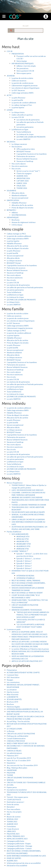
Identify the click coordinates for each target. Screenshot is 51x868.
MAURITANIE (12, 770)
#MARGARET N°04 (24, 544)
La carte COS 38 (18, 117)
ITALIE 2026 (21, 186)
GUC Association (13, 677)
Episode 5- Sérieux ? (24, 566)
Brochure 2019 (12, 702)
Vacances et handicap (25, 161)
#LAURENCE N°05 (23, 546)
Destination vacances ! (15, 802)
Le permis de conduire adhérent (24, 102)
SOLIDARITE (11, 190)
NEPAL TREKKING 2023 (16, 836)
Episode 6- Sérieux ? (24, 568)
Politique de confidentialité (17, 736)
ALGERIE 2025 (12, 861)
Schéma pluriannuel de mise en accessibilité (24, 863)
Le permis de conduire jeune (23, 83)
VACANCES (11, 142)
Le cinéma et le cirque (25, 134)
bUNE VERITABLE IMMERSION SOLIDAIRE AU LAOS (26, 856)
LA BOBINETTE (12, 697)
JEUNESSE (11, 76)
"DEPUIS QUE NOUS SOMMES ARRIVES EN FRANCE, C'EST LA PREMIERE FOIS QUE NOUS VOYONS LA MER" (33, 615)
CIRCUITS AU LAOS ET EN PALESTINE (21, 733)
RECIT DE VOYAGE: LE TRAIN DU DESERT (27, 593)
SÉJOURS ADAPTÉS (14, 699)
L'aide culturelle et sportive (22, 115)
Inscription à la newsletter (17, 790)
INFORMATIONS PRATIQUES (23, 63)
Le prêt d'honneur (18, 98)
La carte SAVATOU (23, 139)
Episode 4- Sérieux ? (24, 563)
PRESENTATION (18, 54)
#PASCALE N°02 (23, 539)
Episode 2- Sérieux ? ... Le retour (29, 558)
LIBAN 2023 (11, 831)
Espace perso (12, 787)
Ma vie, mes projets (14, 812)
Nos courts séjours (19, 164)
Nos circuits (16, 168)
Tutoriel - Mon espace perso (17, 797)
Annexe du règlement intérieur (24, 222)
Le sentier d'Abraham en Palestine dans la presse (30, 649)
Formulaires (11, 826)
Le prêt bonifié (17, 100)
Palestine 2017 (13, 755)
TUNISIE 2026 (22, 188)
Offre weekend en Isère (26, 149)
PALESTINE (11, 773)
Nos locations (17, 146)
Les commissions (13, 682)
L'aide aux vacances (19, 81)
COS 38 (10, 51)
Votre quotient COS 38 (25, 71)
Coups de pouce (13, 829)
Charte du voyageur (24, 173)
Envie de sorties (13, 804)
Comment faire (13, 675)
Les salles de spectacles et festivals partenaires (25, 287)
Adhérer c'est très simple (26, 66)
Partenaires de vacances (26, 156)
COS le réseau (17, 225)
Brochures (16, 220)
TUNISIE (10, 775)
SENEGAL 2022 (12, 819)
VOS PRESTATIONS (19, 215)
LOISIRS (10, 110)
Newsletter (11, 763)
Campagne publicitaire (15, 841)
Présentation (12, 670)
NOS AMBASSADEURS (20, 534)
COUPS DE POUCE (14, 799)
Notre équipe (22, 61)
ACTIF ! (9, 95)
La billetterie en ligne (20, 129)
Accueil (25, 26)
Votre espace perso (24, 73)
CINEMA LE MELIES (14, 751)
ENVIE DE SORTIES (14, 858)
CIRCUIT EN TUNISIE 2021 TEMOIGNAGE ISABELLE (26, 782)
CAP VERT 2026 (23, 181)
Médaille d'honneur (19, 203)
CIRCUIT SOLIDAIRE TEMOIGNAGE (20, 777)
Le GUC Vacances (18, 90)
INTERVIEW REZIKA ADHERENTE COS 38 (22, 709)
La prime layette (18, 107)
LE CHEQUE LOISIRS (14, 729)
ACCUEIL (10, 785)
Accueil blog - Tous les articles (18, 721)
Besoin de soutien (14, 817)
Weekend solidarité (19, 195)
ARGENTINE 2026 (23, 178)
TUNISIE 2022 (12, 821)
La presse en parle (14, 629)
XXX (8, 814)
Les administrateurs (14, 753)
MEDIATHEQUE (13, 217)
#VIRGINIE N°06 (23, 549)
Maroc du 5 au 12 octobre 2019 (19, 760)
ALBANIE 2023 (12, 824)
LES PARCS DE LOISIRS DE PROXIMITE (31, 137)
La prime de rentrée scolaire (22, 78)
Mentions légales (13, 707)
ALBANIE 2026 (22, 176)
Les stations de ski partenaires (28, 120)
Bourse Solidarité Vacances (27, 159)
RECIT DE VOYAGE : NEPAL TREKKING (26, 580)
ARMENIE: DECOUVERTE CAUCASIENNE (27, 497)
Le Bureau (11, 731)
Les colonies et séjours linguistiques (25, 88)
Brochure (10, 704)
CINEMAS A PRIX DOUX (16, 741)
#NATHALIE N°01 (23, 536)
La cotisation (12, 690)
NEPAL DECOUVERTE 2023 (17, 839)
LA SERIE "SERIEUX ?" (20, 551)
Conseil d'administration (16, 738)
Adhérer (15, 212)
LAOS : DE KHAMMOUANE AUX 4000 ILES (27, 490)
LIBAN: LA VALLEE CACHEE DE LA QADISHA (28, 519)
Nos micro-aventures (20, 166)
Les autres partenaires (25, 127)
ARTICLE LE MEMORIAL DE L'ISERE (25, 646)
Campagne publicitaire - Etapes (19, 843)
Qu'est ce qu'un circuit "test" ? (28, 171)
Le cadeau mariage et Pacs (22, 105)
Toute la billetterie (24, 132)
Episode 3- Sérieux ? (24, 561)
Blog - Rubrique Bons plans (17, 768)
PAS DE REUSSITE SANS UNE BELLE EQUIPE (28, 512)
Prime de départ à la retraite (23, 208)
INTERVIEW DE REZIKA (25, 576)
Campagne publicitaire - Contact (19, 848)
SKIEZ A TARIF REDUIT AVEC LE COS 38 (22, 743)
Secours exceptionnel (20, 198)
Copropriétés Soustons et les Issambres (32, 154)
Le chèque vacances (19, 144)
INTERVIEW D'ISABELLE (26, 578)
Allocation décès (18, 193)
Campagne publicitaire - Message (19, 846)
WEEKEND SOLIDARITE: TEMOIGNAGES (27, 610)
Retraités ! (11, 807)
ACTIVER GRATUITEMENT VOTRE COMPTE (23, 672)
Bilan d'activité (13, 694)
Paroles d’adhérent (14, 532)
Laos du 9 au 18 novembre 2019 (19, 758)
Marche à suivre (13, 692)
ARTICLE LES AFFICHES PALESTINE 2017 (27, 661)
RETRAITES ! (11, 210)
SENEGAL (10, 780)
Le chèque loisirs (18, 112)
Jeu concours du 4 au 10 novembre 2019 (22, 765)
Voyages (10, 680)
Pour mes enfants (13, 809)
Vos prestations (22, 68)
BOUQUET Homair (24, 151)
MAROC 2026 (22, 183)
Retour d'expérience (15, 483)
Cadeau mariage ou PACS (16, 234)
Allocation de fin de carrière (22, 205)
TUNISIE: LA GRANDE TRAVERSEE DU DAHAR (29, 505)
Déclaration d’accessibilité (17, 865)
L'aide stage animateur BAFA (23, 93)
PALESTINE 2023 (13, 834)
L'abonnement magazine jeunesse (25, 85)
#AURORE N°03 (23, 541)
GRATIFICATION (13, 200)
